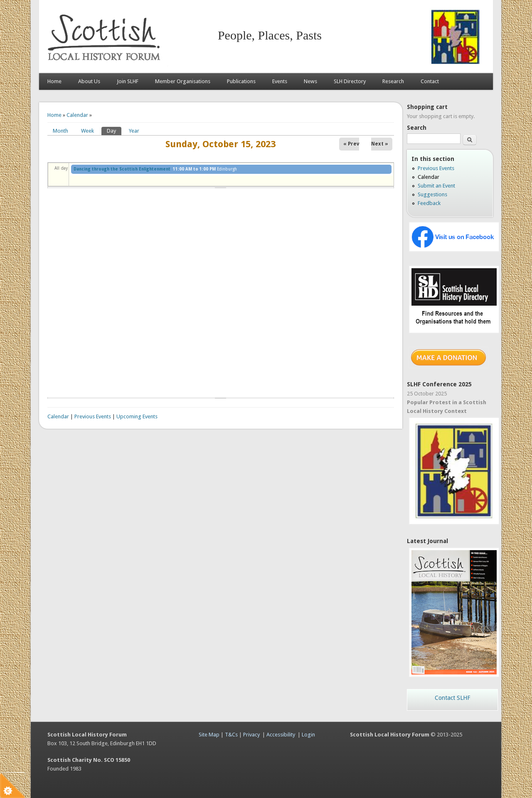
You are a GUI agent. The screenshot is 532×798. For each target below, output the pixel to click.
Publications (241, 81)
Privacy (251, 735)
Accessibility (281, 735)
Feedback (429, 203)
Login (308, 735)
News (310, 81)
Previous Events (93, 416)
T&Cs (231, 735)
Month (60, 131)
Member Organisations (183, 81)
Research (393, 81)
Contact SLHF (452, 698)
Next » (380, 144)
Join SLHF (128, 81)
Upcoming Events (137, 416)
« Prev (351, 144)
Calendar (77, 115)
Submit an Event (436, 186)
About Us (89, 81)
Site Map (209, 735)
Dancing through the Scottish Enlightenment (122, 169)
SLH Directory (350, 81)
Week (87, 131)
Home (54, 81)
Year (134, 131)
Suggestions (432, 194)
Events (280, 81)
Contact (430, 81)
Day (114, 130)
